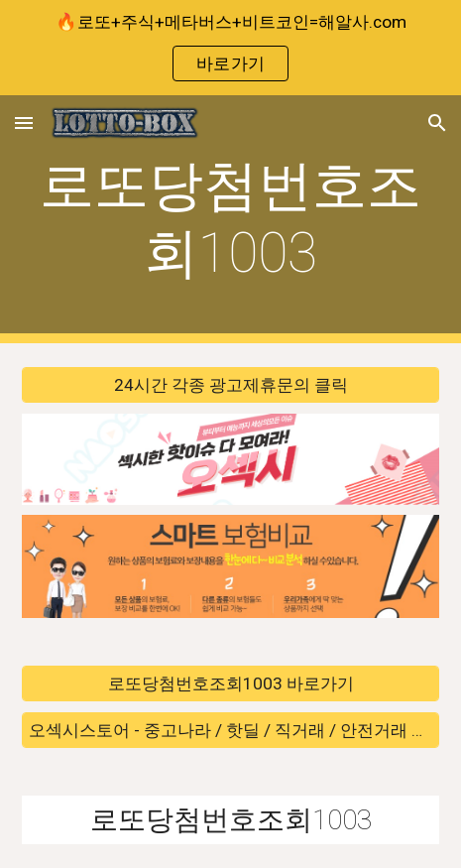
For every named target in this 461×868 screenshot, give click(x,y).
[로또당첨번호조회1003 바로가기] (230, 684)
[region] (230, 48)
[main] (230, 220)
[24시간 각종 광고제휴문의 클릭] (230, 385)
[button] (24, 123)
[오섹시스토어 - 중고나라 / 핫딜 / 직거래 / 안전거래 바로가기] (230, 730)
